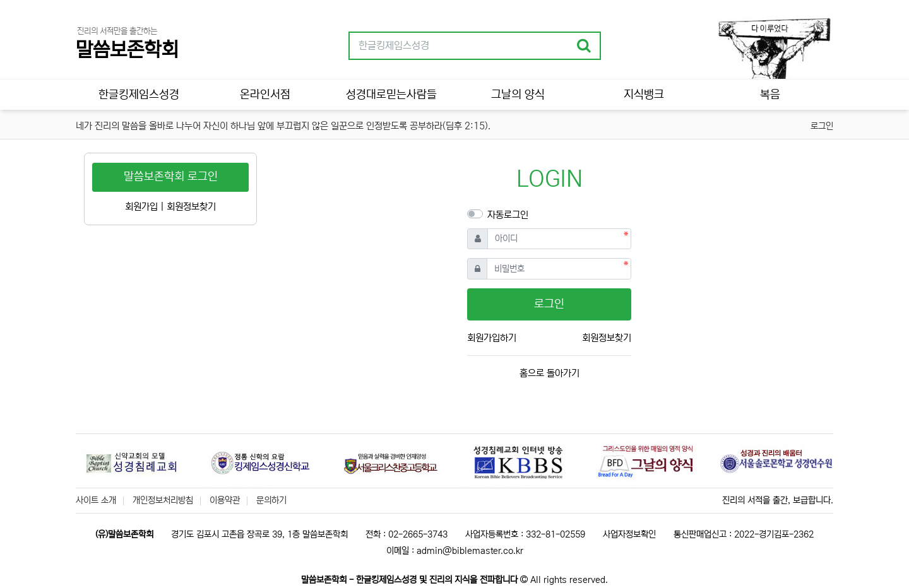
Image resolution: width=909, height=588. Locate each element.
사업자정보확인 (629, 534)
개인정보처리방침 (163, 500)
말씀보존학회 (127, 50)
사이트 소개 (96, 500)
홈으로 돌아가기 (550, 373)
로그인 (822, 126)
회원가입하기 (492, 338)
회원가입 (141, 207)
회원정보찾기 (607, 338)
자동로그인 (508, 215)
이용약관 (225, 500)
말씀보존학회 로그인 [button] (171, 177)
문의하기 (271, 500)
